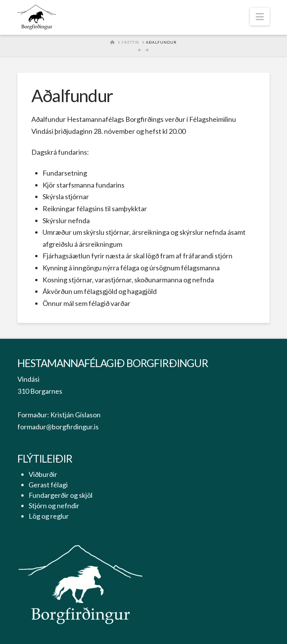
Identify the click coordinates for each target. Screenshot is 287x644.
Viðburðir (43, 474)
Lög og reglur (49, 516)
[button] (260, 17)
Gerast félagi (48, 485)
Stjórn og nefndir (54, 506)
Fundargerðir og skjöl (61, 495)
